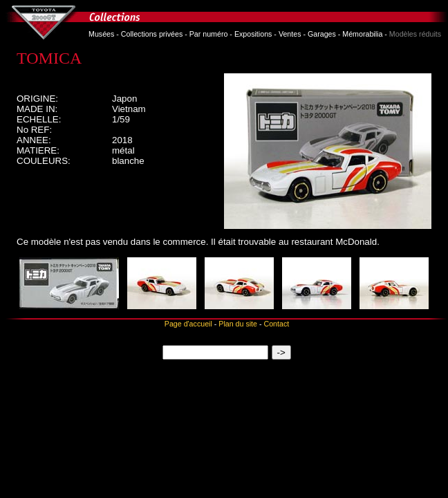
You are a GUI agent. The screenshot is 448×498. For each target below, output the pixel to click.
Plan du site (238, 324)
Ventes (290, 34)
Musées (101, 34)
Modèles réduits (415, 34)
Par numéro (209, 34)
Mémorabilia (362, 34)
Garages (322, 34)
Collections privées (152, 34)
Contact (276, 324)
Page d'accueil (188, 324)
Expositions (253, 34)
